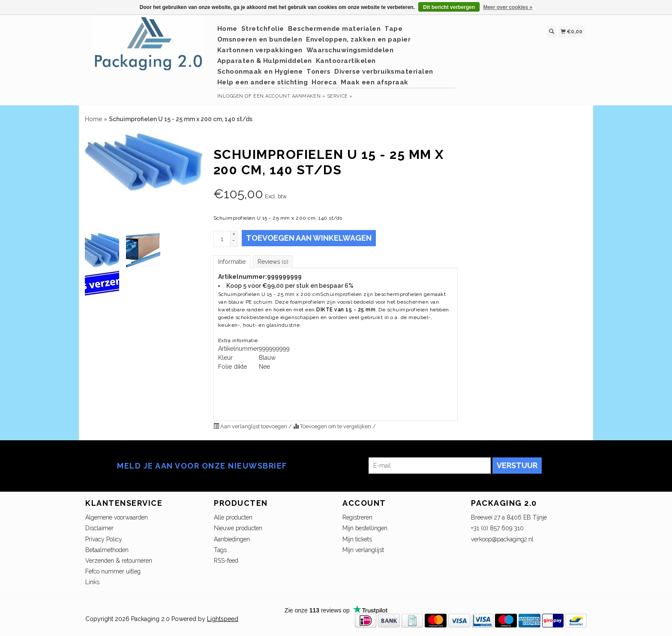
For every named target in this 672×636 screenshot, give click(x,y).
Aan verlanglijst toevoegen (251, 426)
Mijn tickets (357, 539)
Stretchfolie (263, 29)
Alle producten (233, 517)
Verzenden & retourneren (119, 561)
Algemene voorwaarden (117, 517)
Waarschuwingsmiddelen (350, 50)
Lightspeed (223, 619)
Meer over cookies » (508, 7)
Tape (393, 29)
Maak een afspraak (375, 82)
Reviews (273, 262)
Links (92, 582)
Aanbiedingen (232, 539)
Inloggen (230, 96)
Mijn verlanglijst (363, 550)
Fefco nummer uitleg (113, 571)
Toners (318, 72)
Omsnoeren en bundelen (260, 39)
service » (340, 96)
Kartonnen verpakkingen (260, 50)
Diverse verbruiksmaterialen (384, 72)
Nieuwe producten (238, 528)
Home (227, 29)
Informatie (232, 262)
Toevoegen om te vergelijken (333, 426)
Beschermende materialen (334, 29)
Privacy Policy (104, 539)
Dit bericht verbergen (449, 7)
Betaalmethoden (107, 550)
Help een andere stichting (263, 82)
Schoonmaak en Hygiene (260, 72)
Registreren (357, 517)
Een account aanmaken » (289, 96)
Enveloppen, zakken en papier (358, 39)
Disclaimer (99, 528)
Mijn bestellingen (365, 528)
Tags (220, 550)
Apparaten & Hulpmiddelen (265, 61)
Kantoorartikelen (346, 61)
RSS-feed (226, 561)
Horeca (324, 82)
